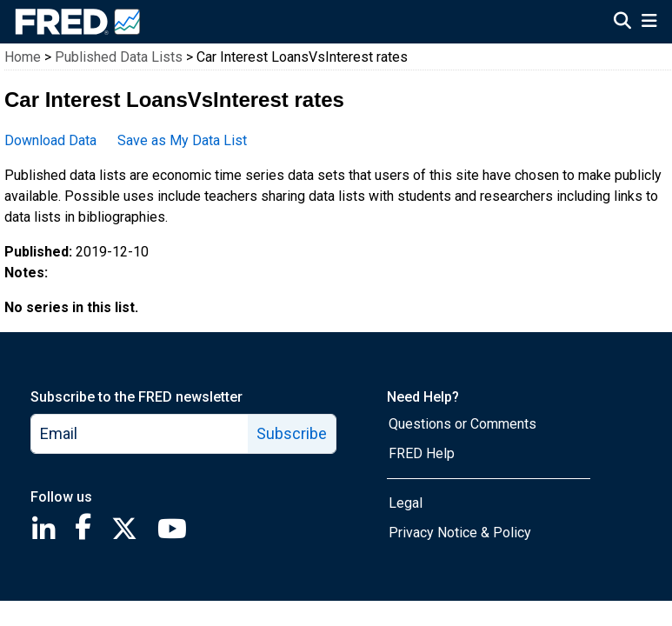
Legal (406, 503)
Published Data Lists (119, 57)
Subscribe (292, 433)
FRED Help (422, 453)
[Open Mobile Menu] (649, 23)
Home (23, 57)
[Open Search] (622, 23)
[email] (140, 434)
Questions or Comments (462, 424)
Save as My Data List (182, 140)
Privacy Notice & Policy (460, 533)
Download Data (50, 140)
